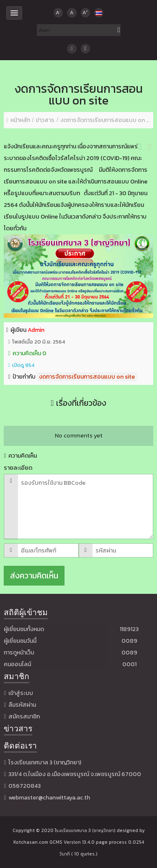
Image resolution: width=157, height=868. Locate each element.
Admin (36, 330)
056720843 (24, 786)
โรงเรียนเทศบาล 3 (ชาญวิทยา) (85, 830)
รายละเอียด (18, 468)
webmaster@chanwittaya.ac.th (49, 798)
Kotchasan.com (31, 842)
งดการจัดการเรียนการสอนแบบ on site (87, 377)
